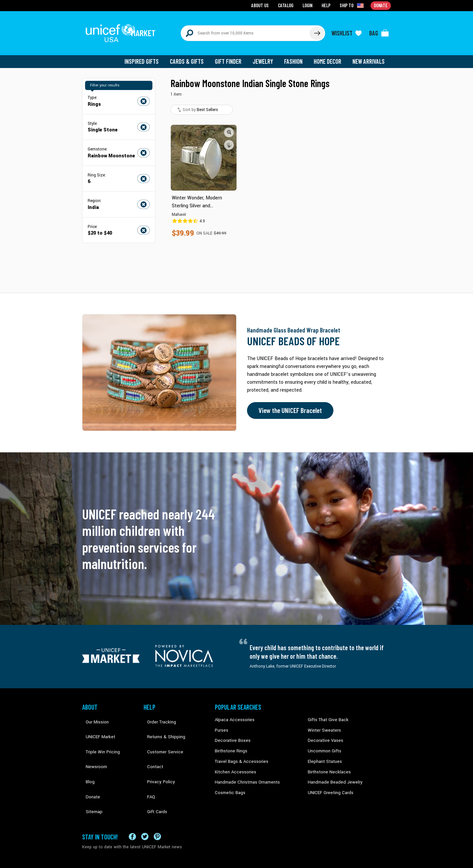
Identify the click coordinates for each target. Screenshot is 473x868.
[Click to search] (317, 30)
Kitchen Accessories (233, 764)
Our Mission (93, 714)
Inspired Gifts (148, 56)
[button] (229, 126)
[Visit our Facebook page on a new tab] (132, 806)
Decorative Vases (324, 734)
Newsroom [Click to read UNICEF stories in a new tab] (92, 744)
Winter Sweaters (322, 724)
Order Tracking (157, 714)
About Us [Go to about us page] (263, 5)
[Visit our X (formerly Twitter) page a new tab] (145, 806)
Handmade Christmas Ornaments (245, 774)
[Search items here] (246, 30)
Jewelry (266, 56)
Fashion (296, 56)
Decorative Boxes (231, 734)
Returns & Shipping (161, 724)
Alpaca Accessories (233, 714)
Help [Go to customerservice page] (327, 5)
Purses (221, 724)
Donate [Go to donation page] (381, 5)
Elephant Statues (323, 754)
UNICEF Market (95, 724)
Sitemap (90, 774)
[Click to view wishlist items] (347, 30)
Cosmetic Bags (229, 784)
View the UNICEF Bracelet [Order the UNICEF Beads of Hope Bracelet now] (288, 405)
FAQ (147, 764)
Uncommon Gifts (324, 744)
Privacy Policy (156, 754)
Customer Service (159, 734)
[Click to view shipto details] (353, 5)
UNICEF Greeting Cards (328, 784)
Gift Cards (153, 774)
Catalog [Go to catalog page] (288, 5)
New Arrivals (369, 56)
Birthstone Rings (230, 744)
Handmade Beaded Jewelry (332, 774)
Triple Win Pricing (98, 734)
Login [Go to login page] (309, 5)
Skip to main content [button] (236, 0)
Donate (89, 764)
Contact (151, 744)
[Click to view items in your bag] (379, 30)
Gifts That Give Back (326, 714)
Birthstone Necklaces (327, 764)
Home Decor (329, 56)
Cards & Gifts (192, 56)
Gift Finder (232, 56)
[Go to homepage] (123, 30)
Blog (86, 754)
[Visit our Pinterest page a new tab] (157, 806)
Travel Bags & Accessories (239, 754)
